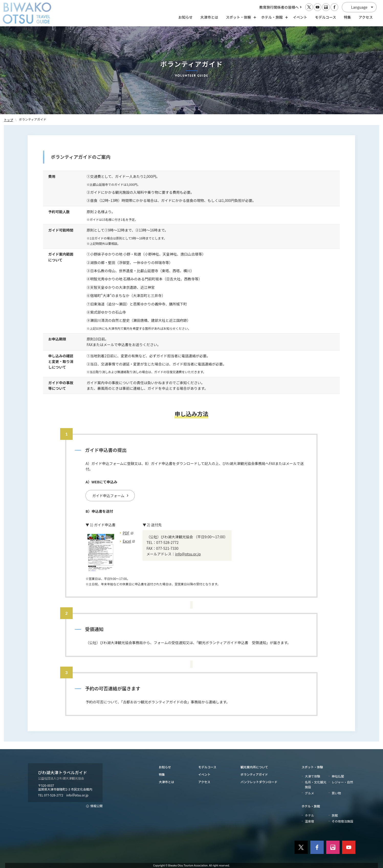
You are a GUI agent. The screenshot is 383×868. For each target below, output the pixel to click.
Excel (127, 541)
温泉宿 (310, 821)
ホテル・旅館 (311, 806)
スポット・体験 (312, 767)
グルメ (310, 793)
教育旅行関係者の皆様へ (279, 7)
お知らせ (185, 17)
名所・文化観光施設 (316, 784)
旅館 (335, 815)
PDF (126, 533)
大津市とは (209, 17)
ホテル (310, 815)
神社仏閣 (338, 776)
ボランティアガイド (254, 774)
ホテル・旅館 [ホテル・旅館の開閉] (273, 17)
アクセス (366, 17)
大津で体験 (313, 776)
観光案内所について (254, 767)
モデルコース (326, 17)
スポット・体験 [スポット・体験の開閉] (240, 17)
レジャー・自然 (342, 782)
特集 (347, 17)
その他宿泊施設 (343, 821)
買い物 (336, 793)
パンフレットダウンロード (259, 782)
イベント (300, 17)
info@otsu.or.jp (188, 554)
